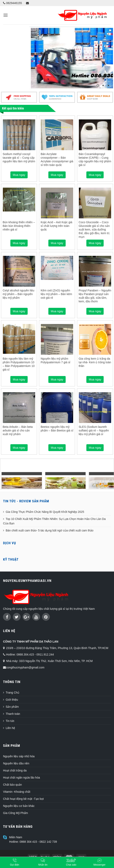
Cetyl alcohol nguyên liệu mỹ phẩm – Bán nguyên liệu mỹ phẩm (18, 294)
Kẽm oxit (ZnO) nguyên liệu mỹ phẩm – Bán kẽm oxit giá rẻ (56, 294)
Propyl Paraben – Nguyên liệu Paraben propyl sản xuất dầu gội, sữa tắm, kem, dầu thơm (95, 296)
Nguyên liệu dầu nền (16, 763)
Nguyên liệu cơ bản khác (19, 806)
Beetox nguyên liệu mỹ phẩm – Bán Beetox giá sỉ (57, 429)
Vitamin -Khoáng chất (17, 792)
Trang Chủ (12, 693)
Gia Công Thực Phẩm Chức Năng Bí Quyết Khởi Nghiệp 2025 (45, 512)
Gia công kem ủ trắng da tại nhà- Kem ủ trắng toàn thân (95, 362)
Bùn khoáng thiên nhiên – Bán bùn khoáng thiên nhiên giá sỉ (19, 226)
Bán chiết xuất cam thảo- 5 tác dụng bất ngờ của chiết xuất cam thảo (50, 530)
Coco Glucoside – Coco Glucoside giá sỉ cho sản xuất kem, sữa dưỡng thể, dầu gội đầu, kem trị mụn (94, 230)
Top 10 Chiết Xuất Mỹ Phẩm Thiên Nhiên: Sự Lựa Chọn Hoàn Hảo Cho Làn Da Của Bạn (54, 521)
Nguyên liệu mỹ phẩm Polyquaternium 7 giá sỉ (55, 360)
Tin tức (10, 721)
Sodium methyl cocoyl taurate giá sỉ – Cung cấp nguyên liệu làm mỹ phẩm (19, 158)
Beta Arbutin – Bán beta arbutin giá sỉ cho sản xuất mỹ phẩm (18, 430)
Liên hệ (10, 728)
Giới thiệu (12, 700)
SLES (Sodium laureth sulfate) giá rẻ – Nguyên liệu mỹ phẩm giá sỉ (94, 430)
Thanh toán (13, 714)
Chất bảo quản (12, 785)
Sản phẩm (12, 707)
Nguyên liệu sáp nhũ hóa (19, 756)
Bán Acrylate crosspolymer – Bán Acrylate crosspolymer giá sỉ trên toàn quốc (57, 160)
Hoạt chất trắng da (15, 770)
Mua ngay (19, 175)
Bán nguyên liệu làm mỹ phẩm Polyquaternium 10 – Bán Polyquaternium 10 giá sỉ (19, 364)
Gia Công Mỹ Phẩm (15, 813)
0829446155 (12, 3)
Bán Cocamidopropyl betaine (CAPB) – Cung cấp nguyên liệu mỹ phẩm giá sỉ (95, 160)
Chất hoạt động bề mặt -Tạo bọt (23, 799)
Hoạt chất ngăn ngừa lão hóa (21, 778)
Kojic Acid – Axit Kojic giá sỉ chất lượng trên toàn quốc (56, 226)
